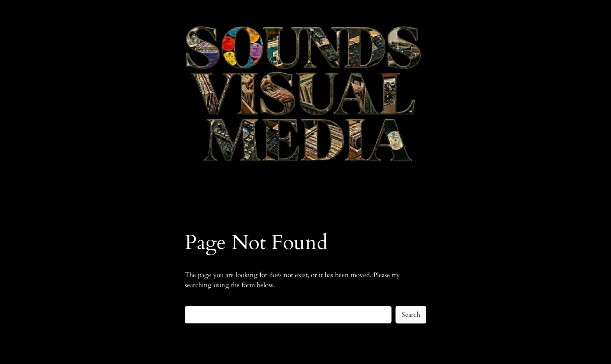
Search (411, 315)
